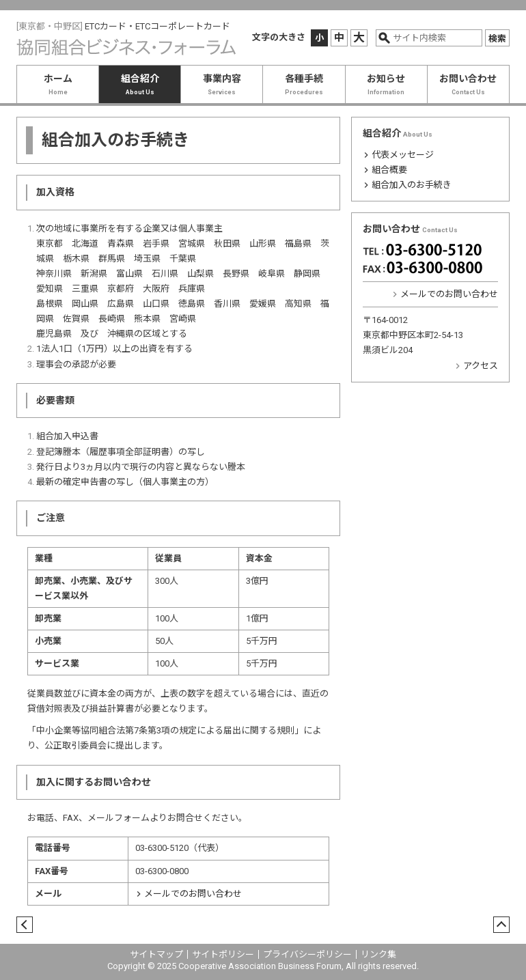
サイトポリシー (223, 954)
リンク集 (378, 954)
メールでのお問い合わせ (193, 894)
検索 (497, 39)
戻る (22, 926)
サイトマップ (156, 954)
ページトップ (498, 926)
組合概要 (389, 170)
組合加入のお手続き (412, 185)
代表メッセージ (403, 155)
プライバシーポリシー (307, 954)
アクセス (481, 366)
